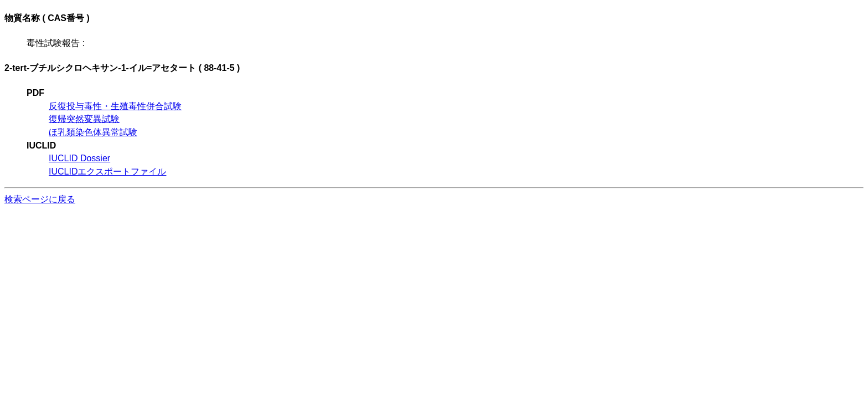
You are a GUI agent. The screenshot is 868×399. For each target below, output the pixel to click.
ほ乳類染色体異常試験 (93, 132)
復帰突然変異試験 (84, 119)
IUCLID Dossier (79, 158)
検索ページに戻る (40, 199)
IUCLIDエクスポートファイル (107, 172)
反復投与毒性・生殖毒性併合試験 (115, 106)
